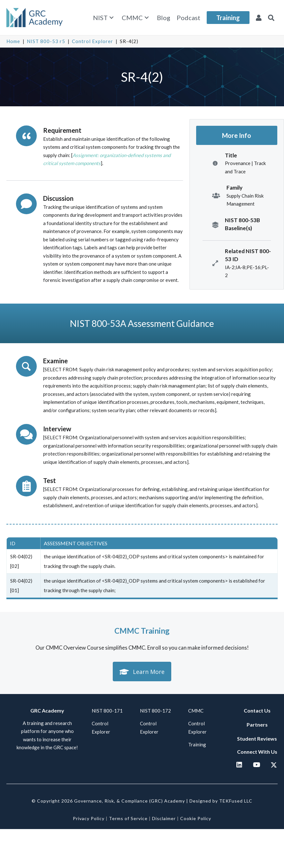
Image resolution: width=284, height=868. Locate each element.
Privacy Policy (89, 818)
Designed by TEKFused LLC (221, 801)
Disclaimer (164, 818)
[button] (111, 18)
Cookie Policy (196, 818)
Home (13, 41)
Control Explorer (92, 41)
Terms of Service (128, 818)
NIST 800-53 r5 (46, 41)
